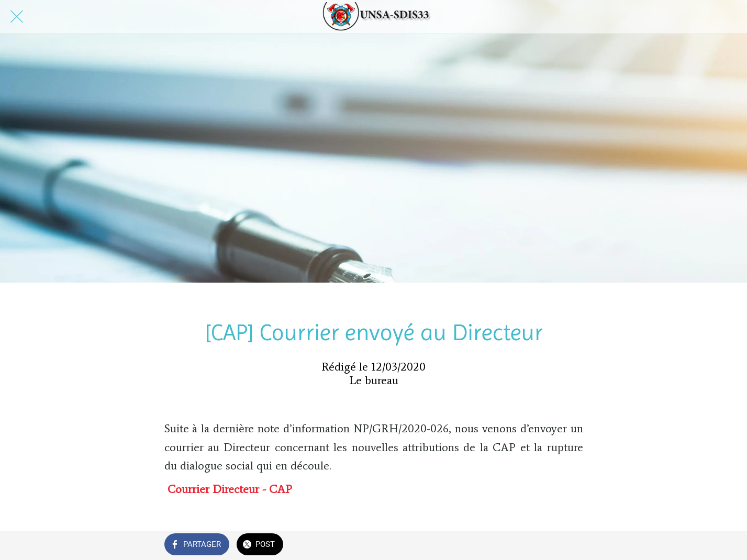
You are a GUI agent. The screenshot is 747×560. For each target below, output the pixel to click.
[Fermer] (17, 17)
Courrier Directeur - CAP (230, 489)
